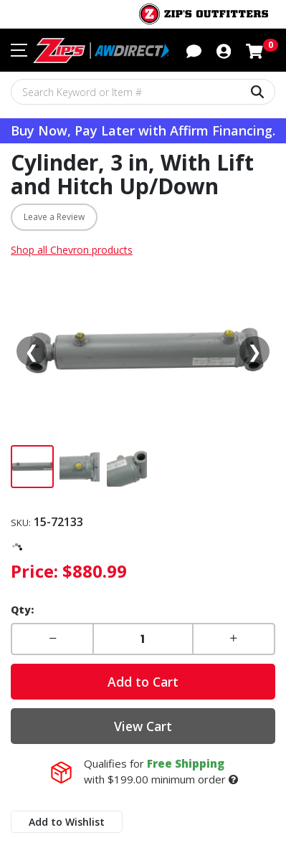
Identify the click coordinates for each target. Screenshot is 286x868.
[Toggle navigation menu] (19, 50)
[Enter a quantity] (143, 639)
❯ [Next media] (254, 351)
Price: (34, 571)
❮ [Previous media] (32, 351)
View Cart (143, 726)
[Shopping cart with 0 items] (254, 49)
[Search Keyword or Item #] (143, 92)
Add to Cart (143, 682)
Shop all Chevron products (72, 250)
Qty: (22, 610)
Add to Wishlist (67, 822)
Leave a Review (54, 217)
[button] (194, 49)
